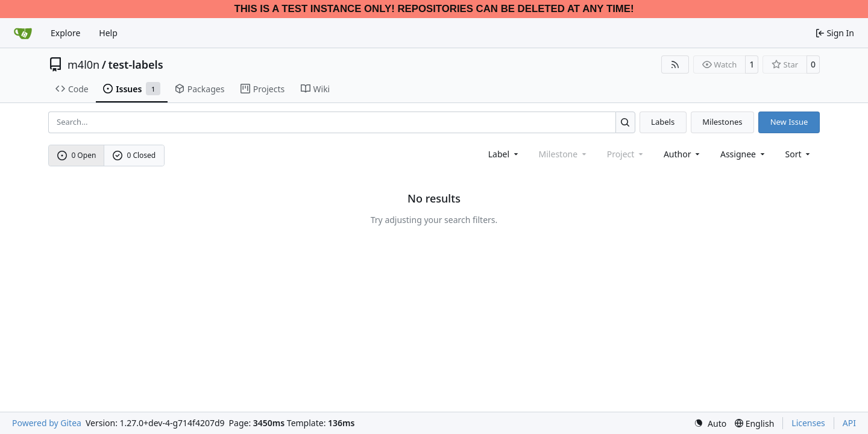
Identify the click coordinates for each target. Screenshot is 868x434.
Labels (663, 122)
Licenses (808, 423)
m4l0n (83, 64)
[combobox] (504, 154)
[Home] (23, 33)
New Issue (789, 122)
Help (108, 33)
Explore (65, 33)
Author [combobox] (683, 154)
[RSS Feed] (675, 64)
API (849, 423)
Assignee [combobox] (744, 154)
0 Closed (134, 155)
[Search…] (625, 122)
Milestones (722, 122)
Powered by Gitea (47, 423)
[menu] (799, 154)
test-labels (135, 64)
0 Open (77, 155)
